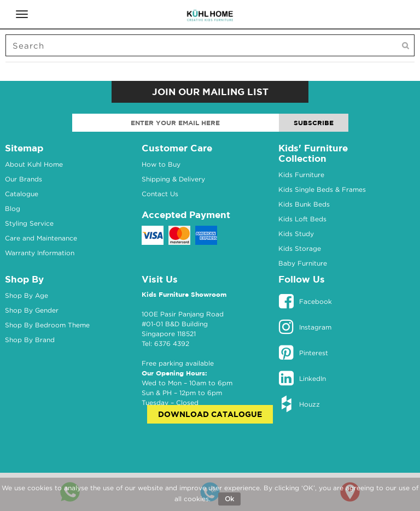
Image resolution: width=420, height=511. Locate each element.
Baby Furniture (303, 263)
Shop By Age (27, 295)
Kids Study (296, 234)
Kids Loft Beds (302, 219)
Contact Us (160, 194)
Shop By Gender (32, 310)
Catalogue (22, 194)
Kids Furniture (301, 175)
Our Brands (24, 179)
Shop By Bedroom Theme (47, 325)
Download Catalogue (210, 414)
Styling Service (29, 223)
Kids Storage (300, 248)
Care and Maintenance (41, 238)
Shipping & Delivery (173, 179)
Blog (13, 208)
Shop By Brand (30, 340)
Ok (229, 499)
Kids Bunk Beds (304, 204)
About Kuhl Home (34, 164)
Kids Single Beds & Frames (322, 189)
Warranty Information (40, 253)
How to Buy (161, 164)
